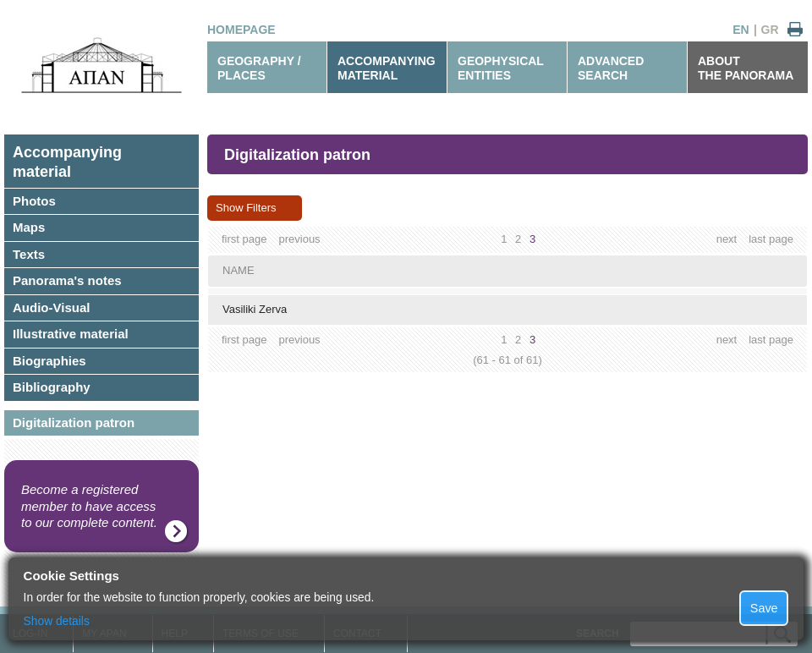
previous (299, 239)
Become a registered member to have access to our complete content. (89, 506)
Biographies (49, 361)
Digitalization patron (74, 423)
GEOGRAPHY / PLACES (259, 68)
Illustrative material (71, 334)
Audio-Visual (51, 307)
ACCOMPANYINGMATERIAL (387, 68)
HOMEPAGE (241, 30)
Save (764, 608)
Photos (34, 201)
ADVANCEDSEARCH (611, 68)
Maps (29, 227)
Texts (29, 254)
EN (741, 30)
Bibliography (52, 387)
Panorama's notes (67, 280)
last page (771, 239)
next (727, 239)
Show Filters (246, 208)
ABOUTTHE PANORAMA (746, 68)
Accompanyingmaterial (67, 162)
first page (244, 239)
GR (770, 30)
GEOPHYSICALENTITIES (501, 68)
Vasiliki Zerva (255, 309)
